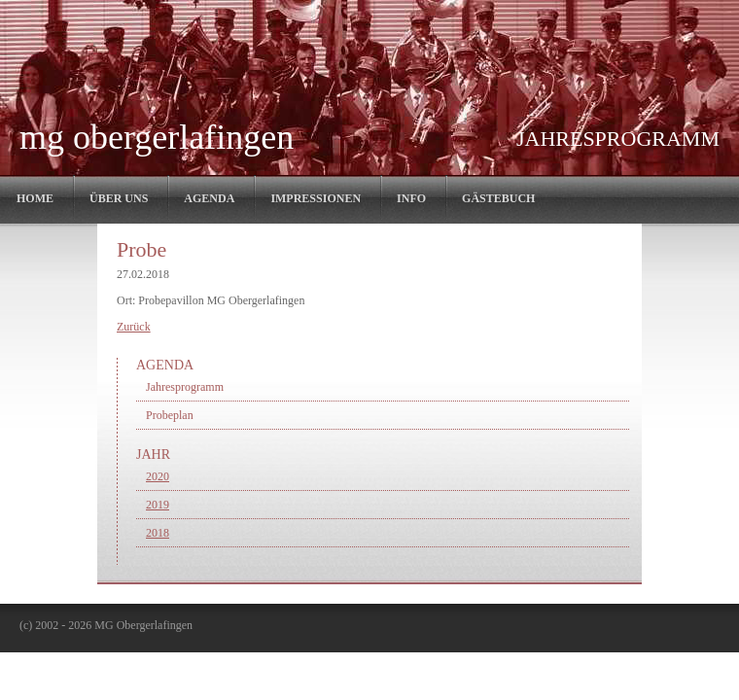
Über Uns (119, 198)
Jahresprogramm (185, 387)
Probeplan (170, 415)
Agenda (209, 198)
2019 (158, 505)
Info (411, 198)
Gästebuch (498, 198)
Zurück (134, 327)
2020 (158, 476)
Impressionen (316, 198)
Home (35, 198)
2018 (158, 533)
